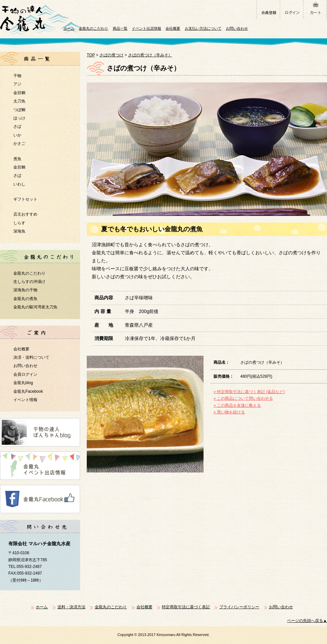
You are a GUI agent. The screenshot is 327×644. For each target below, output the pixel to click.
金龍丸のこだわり (93, 28)
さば (17, 126)
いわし (19, 184)
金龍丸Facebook (28, 391)
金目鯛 (19, 93)
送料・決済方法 (71, 607)
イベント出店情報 (146, 28)
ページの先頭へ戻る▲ (307, 621)
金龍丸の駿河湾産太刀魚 (35, 307)
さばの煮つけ (111, 55)
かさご (19, 143)
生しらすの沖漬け (29, 282)
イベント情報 (25, 400)
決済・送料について (31, 357)
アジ (17, 84)
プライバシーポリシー (239, 607)
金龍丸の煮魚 (25, 299)
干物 (17, 76)
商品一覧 (120, 28)
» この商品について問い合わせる (243, 398)
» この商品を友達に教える (237, 405)
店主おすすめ (25, 214)
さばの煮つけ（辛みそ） (150, 55)
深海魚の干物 (25, 290)
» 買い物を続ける (229, 412)
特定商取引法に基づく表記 (186, 607)
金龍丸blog (23, 383)
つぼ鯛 (19, 110)
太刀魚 (19, 101)
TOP (91, 55)
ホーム (69, 28)
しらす (19, 223)
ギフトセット (25, 199)
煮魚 (17, 159)
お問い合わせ (237, 28)
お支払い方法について (203, 28)
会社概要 (173, 28)
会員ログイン (25, 374)
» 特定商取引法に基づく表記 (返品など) (249, 392)
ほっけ (19, 118)
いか (17, 135)
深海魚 (19, 231)
